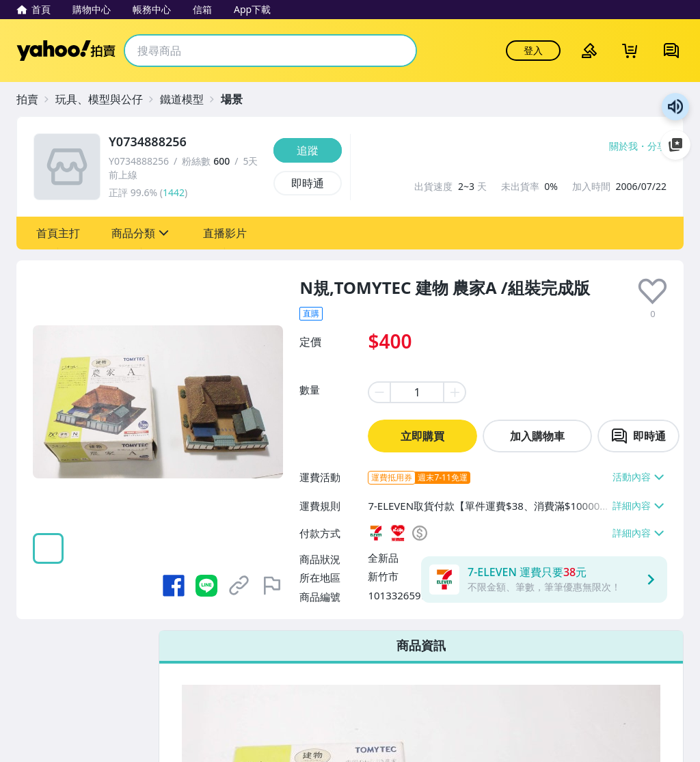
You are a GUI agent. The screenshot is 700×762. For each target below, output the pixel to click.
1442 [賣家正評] (174, 192)
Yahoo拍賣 (66, 51)
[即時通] (308, 183)
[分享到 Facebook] (174, 586)
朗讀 (675, 107)
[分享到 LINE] (206, 586)
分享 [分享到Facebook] (657, 146)
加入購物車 (537, 436)
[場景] (239, 99)
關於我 (623, 146)
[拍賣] (34, 99)
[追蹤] (308, 150)
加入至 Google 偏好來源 (675, 145)
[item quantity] (417, 392)
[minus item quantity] (379, 392)
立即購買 (422, 436)
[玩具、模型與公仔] (106, 99)
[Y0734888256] (187, 142)
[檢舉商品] (272, 586)
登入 (533, 50)
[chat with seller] (638, 436)
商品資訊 (421, 645)
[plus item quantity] (455, 392)
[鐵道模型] (189, 99)
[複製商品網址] (239, 586)
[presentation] (652, 291)
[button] (58, 233)
